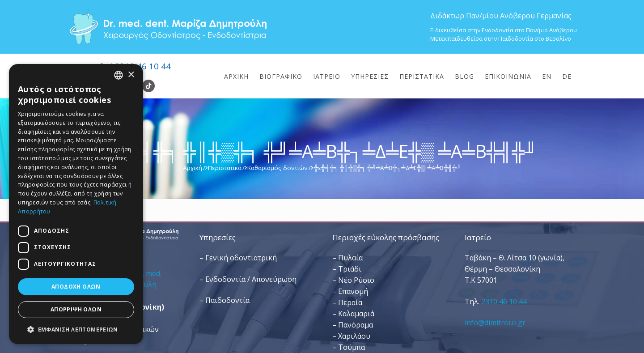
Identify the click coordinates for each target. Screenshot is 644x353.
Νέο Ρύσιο (356, 280)
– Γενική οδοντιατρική (238, 258)
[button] (76, 330)
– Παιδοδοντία (225, 300)
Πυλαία (350, 258)
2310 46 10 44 (143, 66)
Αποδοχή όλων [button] (76, 287)
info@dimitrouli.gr (495, 323)
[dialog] (76, 204)
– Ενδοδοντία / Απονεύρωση (248, 279)
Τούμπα (352, 347)
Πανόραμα (356, 325)
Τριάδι (350, 269)
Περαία (350, 302)
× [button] (131, 75)
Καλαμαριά (356, 314)
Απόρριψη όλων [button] (76, 309)
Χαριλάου (354, 336)
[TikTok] (148, 86)
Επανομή (353, 291)
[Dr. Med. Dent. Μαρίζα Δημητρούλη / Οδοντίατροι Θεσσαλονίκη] (168, 27)
